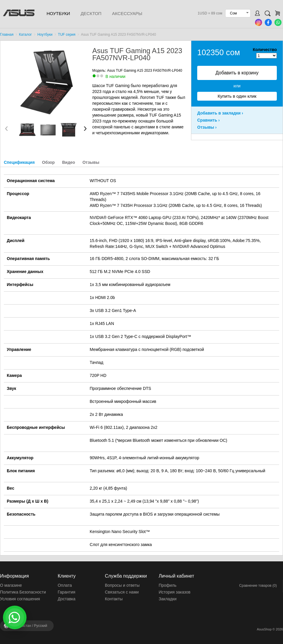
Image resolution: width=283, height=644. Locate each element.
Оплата (65, 585)
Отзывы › (207, 127)
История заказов (175, 592)
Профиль (167, 585)
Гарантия (67, 592)
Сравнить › (208, 120)
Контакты (114, 599)
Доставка (67, 599)
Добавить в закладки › (220, 113)
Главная (7, 35)
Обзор (48, 162)
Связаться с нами (122, 592)
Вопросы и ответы (122, 585)
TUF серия (67, 35)
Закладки (168, 599)
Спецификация (19, 162)
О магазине (11, 585)
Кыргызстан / (29, 626)
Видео (69, 162)
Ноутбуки (58, 13)
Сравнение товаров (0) (258, 586)
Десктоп (91, 13)
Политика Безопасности (23, 592)
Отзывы (91, 162)
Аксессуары (127, 13)
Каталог (25, 35)
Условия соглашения (20, 599)
